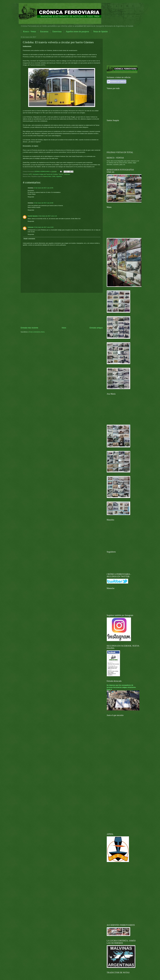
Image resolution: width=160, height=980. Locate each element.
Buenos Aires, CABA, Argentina (53, 176)
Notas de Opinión (100, 31)
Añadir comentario (29, 239)
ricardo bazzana (33, 216)
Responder (31, 197)
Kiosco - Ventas (30, 31)
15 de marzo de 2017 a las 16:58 (44, 203)
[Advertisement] (62, 310)
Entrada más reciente (29, 328)
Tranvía (61, 174)
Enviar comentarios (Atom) (37, 332)
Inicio (64, 328)
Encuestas (44, 31)
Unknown (31, 227)
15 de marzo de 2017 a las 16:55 (44, 188)
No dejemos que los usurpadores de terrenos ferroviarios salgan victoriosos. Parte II (121, 687)
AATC (30, 174)
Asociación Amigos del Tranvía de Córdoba (45, 174)
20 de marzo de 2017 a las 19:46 (44, 227)
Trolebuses (67, 174)
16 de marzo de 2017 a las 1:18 (47, 216)
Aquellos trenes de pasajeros (77, 31)
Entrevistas (57, 31)
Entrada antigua (96, 328)
